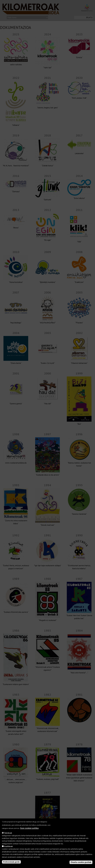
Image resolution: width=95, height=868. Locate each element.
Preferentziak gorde (11, 862)
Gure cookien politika (29, 828)
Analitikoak (8, 846)
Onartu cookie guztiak (81, 862)
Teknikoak (8, 833)
